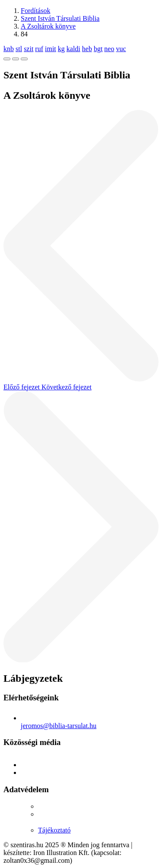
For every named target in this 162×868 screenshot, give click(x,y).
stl (19, 49)
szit (29, 49)
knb (9, 49)
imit (51, 49)
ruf (39, 49)
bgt (98, 49)
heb (87, 49)
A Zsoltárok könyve (48, 26)
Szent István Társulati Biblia (60, 18)
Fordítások (35, 11)
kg (61, 49)
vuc (121, 49)
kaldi (73, 49)
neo (109, 49)
